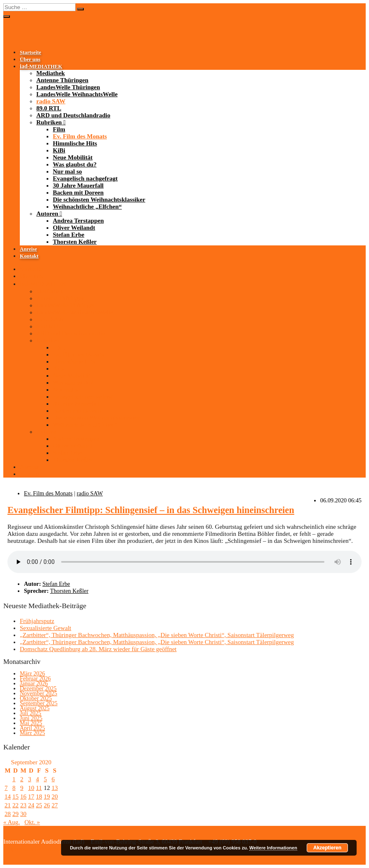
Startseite (31, 52)
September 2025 (39, 703)
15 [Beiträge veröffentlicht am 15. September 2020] (15, 797)
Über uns (30, 59)
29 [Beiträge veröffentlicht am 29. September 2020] (15, 814)
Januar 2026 (34, 684)
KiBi (59, 150)
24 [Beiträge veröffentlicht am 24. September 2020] (31, 805)
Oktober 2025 (36, 698)
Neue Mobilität (73, 157)
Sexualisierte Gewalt (46, 628)
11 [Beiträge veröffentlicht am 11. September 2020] (39, 788)
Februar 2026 (35, 679)
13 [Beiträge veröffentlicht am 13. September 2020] (55, 788)
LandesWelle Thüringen (68, 87)
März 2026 (32, 674)
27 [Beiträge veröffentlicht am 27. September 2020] (55, 805)
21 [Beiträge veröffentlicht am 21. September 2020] (8, 805)
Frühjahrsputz (37, 621)
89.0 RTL (49, 108)
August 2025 (35, 708)
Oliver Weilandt (74, 228)
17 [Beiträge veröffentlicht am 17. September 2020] (31, 797)
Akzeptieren (327, 848)
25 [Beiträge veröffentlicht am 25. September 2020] (39, 805)
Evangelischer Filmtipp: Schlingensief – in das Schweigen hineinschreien (151, 510)
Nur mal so (67, 171)
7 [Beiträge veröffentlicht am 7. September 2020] (6, 788)
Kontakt (29, 256)
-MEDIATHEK (41, 67)
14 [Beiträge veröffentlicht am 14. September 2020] (8, 797)
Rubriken (49, 122)
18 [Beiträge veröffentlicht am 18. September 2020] (39, 797)
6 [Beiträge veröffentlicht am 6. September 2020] (53, 779)
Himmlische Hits (75, 143)
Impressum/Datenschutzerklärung (46, 849)
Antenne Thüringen (62, 80)
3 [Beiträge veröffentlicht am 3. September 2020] (30, 779)
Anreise (28, 249)
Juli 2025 (31, 713)
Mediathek (51, 73)
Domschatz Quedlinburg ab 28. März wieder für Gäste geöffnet (98, 649)
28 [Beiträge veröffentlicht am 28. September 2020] (8, 814)
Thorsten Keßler (75, 242)
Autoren (47, 214)
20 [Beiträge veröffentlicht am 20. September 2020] (55, 797)
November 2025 (39, 693)
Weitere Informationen (273, 848)
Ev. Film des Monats (80, 136)
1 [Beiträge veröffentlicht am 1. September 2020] (14, 779)
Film (59, 129)
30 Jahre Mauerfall (78, 185)
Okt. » (32, 822)
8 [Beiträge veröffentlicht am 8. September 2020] (14, 788)
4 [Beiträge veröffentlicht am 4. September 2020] (38, 779)
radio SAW (51, 101)
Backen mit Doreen (78, 193)
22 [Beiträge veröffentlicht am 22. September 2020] (15, 805)
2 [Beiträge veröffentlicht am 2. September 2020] (22, 779)
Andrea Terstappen (78, 221)
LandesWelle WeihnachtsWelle (77, 94)
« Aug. (12, 822)
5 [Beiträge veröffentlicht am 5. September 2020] (45, 779)
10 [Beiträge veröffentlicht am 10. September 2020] (31, 788)
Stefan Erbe (69, 235)
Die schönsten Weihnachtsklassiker (99, 200)
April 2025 (32, 728)
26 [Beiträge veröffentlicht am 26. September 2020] (47, 805)
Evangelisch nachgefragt (85, 178)
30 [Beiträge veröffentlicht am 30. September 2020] (23, 814)
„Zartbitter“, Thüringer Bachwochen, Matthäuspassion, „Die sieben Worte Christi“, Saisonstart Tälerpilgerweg (157, 635)
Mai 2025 (31, 723)
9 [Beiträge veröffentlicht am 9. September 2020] (22, 788)
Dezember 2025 (38, 688)
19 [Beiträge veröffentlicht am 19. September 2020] (47, 797)
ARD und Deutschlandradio (73, 115)
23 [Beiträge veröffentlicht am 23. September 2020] (23, 805)
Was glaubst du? (75, 164)
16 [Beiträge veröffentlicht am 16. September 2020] (23, 797)
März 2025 (32, 733)
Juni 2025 (31, 718)
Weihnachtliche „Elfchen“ (87, 207)
